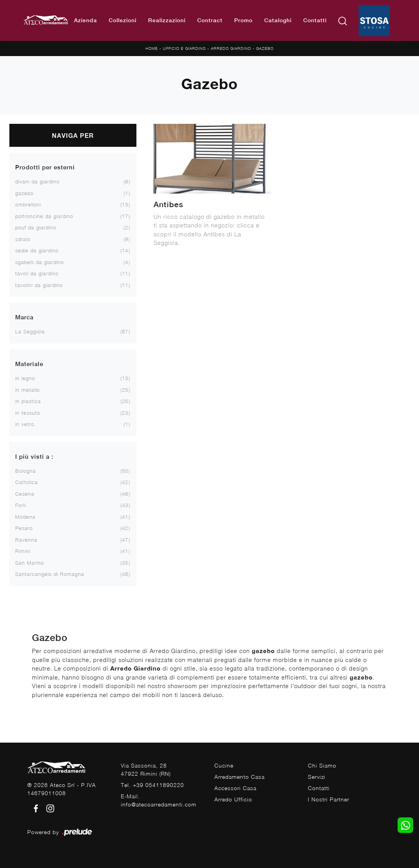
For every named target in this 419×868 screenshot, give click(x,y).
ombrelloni (28, 204)
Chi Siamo (322, 765)
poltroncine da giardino (44, 216)
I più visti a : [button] (34, 457)
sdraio (23, 239)
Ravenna (26, 540)
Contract (210, 20)
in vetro (25, 424)
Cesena (25, 494)
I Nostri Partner (329, 799)
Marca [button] (24, 317)
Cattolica (27, 482)
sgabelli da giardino (40, 262)
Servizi (317, 777)
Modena (25, 517)
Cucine (224, 765)
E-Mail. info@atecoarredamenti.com (159, 800)
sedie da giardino (37, 250)
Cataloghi (278, 20)
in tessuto (28, 413)
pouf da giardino (36, 227)
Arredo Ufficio (233, 799)
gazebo (24, 193)
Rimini (23, 551)
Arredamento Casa (240, 777)
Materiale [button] (29, 364)
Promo (243, 20)
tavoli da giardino (37, 273)
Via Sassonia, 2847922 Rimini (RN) (146, 769)
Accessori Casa (235, 788)
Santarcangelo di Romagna (50, 574)
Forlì (20, 505)
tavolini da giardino (39, 285)
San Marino (30, 563)
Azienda (86, 20)
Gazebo (265, 48)
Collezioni (123, 20)
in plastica (28, 401)
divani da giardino (37, 181)
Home (152, 48)
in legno (25, 378)
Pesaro (24, 528)
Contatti (315, 20)
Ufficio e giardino (184, 48)
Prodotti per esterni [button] (45, 167)
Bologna (26, 471)
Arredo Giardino (231, 48)
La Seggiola (30, 331)
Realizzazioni (167, 20)
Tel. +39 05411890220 (152, 785)
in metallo (27, 390)
